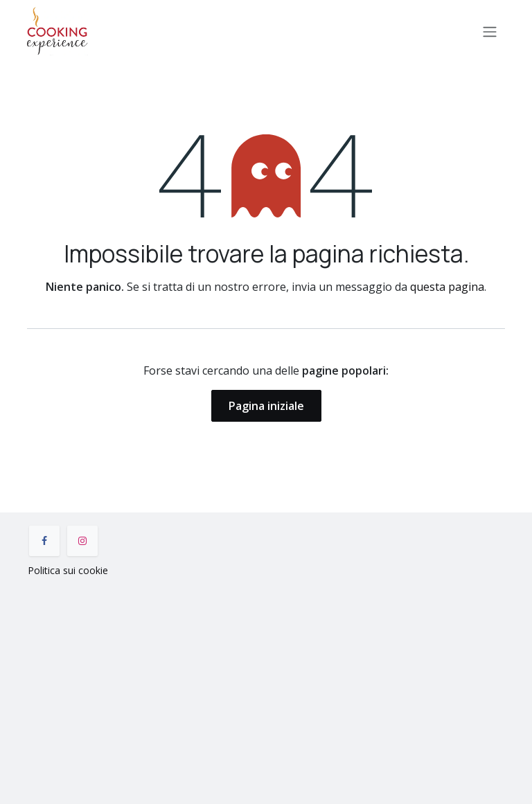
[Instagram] (82, 541)
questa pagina (447, 287)
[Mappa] (266, 688)
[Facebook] (44, 541)
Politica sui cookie (68, 570)
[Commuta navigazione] (490, 31)
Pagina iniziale (266, 406)
